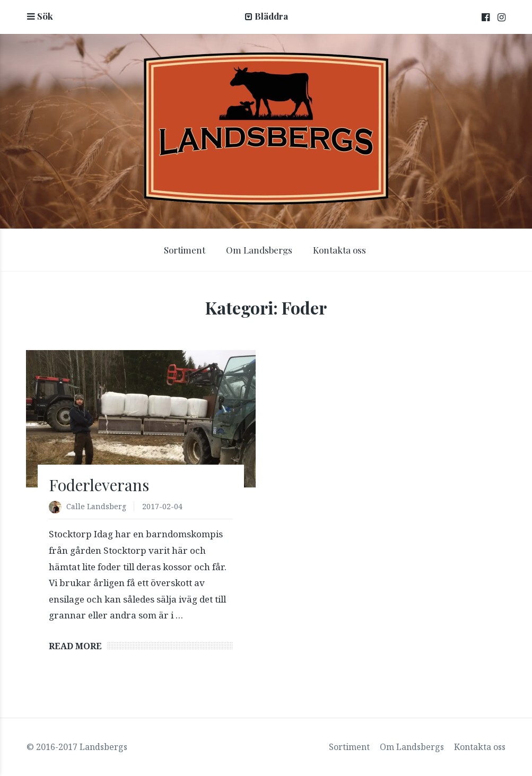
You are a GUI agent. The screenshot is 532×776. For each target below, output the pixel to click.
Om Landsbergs (259, 250)
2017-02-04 (162, 506)
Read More (75, 646)
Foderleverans (99, 485)
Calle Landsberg (96, 506)
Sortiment (185, 250)
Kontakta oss (339, 250)
